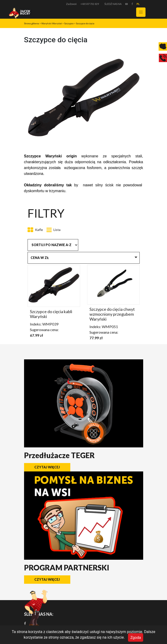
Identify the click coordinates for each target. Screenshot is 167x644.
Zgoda (136, 637)
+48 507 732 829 (90, 4)
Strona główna (32, 23)
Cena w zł (40, 258)
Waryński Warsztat (52, 23)
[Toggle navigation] (141, 12)
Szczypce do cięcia (85, 23)
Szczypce (69, 23)
